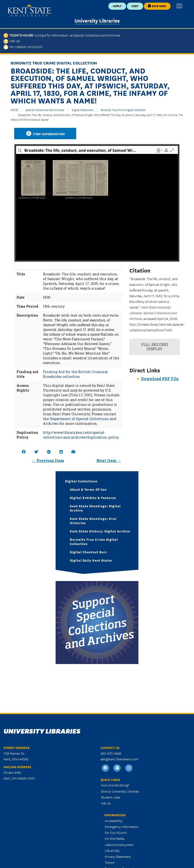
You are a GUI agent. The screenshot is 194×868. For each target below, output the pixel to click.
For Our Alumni (116, 832)
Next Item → (109, 460)
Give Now (157, 6)
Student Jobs (110, 797)
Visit (135, 6)
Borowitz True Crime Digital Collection (123, 110)
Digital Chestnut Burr (88, 552)
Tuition (110, 862)
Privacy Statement (118, 856)
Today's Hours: (62, 35)
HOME (14, 110)
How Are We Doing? (115, 785)
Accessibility (114, 821)
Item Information (45, 134)
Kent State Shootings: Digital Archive (95, 508)
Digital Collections (82, 110)
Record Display (154, 347)
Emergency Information (122, 826)
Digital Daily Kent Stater (91, 560)
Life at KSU (112, 850)
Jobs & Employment (119, 845)
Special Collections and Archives (45, 110)
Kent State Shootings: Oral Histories (93, 521)
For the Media (115, 838)
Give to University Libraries (120, 791)
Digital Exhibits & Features (93, 498)
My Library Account (23, 47)
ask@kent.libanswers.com (119, 759)
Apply (117, 6)
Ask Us (12, 41)
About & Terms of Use (88, 489)
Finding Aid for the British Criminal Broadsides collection (75, 374)
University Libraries (97, 20)
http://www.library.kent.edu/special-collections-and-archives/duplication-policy (81, 435)
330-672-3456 (111, 753)
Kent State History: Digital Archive (100, 531)
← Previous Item (48, 460)
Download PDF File (160, 379)
